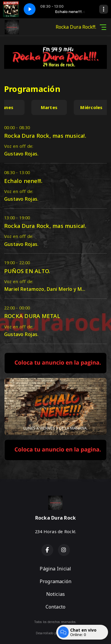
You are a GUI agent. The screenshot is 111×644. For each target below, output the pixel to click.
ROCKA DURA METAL (32, 316)
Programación (56, 581)
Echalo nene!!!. (23, 181)
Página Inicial (55, 569)
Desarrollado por (56, 633)
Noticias (56, 594)
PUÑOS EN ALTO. (27, 271)
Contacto (56, 607)
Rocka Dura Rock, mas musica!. (45, 136)
